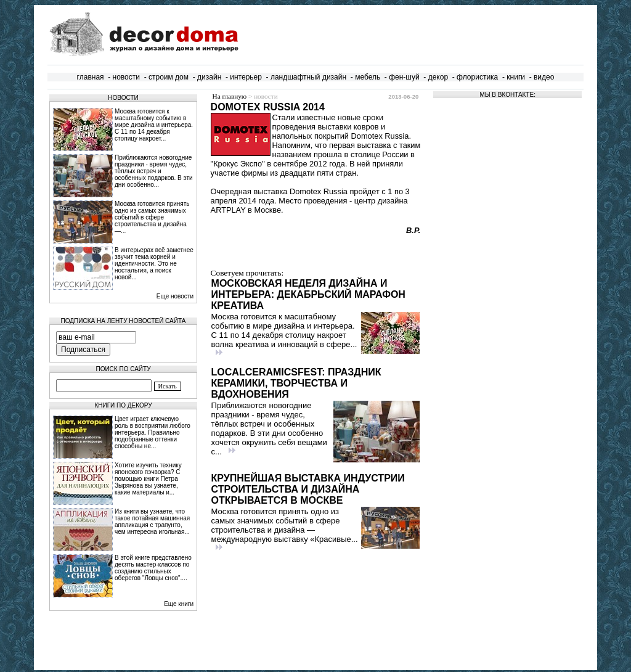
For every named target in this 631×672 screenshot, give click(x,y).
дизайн (209, 77)
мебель (368, 77)
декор (438, 77)
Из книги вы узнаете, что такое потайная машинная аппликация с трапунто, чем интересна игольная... (152, 522)
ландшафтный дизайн (308, 77)
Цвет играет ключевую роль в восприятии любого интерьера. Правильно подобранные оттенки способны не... (153, 432)
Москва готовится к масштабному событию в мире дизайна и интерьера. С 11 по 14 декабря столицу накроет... (154, 125)
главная (91, 77)
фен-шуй (404, 77)
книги (516, 77)
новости (126, 77)
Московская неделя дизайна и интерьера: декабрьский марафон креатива (308, 294)
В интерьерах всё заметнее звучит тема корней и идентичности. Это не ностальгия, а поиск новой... (154, 264)
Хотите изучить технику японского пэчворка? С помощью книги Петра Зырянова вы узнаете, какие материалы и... (148, 479)
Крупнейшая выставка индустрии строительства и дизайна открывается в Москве (308, 489)
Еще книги (179, 604)
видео (544, 77)
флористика (477, 77)
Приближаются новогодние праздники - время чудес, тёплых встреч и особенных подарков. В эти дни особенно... (154, 171)
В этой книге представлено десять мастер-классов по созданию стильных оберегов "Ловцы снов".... (153, 568)
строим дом (169, 77)
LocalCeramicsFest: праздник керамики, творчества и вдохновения (296, 383)
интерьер (246, 77)
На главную (230, 96)
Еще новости (175, 296)
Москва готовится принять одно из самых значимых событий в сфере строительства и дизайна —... (152, 217)
